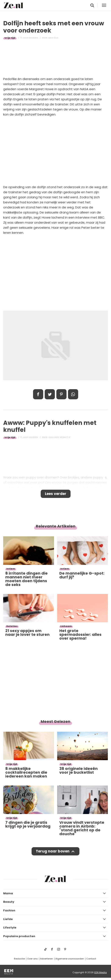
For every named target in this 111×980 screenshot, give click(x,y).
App (73, 394)
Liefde (8, 919)
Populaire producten (19, 936)
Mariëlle (53, 38)
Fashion (9, 910)
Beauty (9, 902)
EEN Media (101, 972)
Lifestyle (10, 928)
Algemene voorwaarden (70, 959)
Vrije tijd (10, 38)
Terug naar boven (53, 851)
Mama (8, 893)
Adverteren (46, 959)
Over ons (32, 959)
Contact (91, 959)
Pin (61, 394)
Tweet (50, 394)
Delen (38, 394)
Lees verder (56, 494)
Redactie (19, 959)
